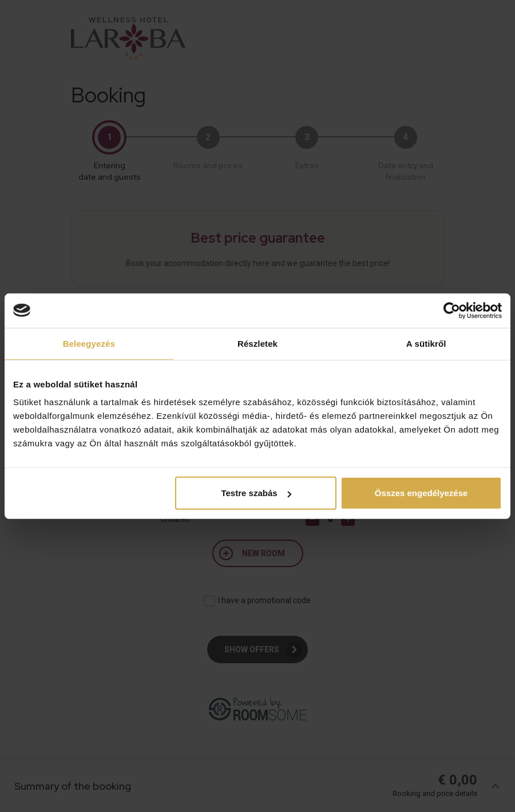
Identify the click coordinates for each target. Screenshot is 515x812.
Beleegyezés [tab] (89, 343)
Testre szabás (256, 493)
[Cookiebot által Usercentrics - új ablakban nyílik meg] (452, 310)
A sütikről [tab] (426, 343)
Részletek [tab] (257, 343)
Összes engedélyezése (421, 493)
